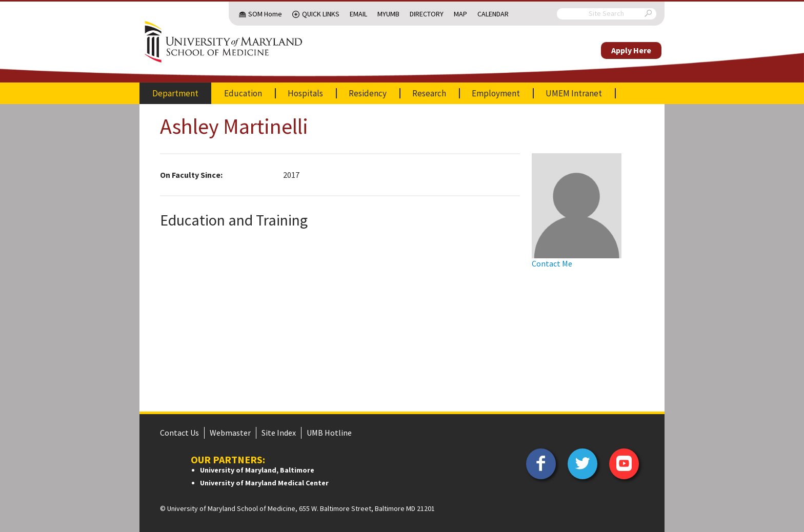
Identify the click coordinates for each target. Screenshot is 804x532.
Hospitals (305, 93)
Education (243, 93)
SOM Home (265, 14)
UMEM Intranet (574, 93)
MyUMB (388, 14)
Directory (427, 14)
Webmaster (230, 433)
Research (429, 93)
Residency (368, 93)
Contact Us (179, 433)
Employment (496, 93)
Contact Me (552, 263)
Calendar (493, 14)
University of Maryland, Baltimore (257, 470)
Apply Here (631, 50)
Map (460, 14)
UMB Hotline (329, 433)
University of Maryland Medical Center (264, 483)
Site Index (279, 433)
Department (175, 93)
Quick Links (321, 14)
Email (358, 14)
